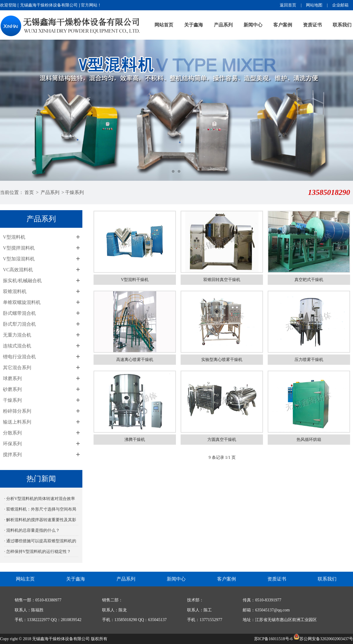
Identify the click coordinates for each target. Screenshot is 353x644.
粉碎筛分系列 (17, 411)
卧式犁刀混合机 (19, 324)
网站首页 (164, 25)
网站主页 (25, 579)
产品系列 (223, 25)
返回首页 (288, 5)
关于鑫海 (194, 25)
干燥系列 (74, 192)
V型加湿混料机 (19, 259)
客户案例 (283, 25)
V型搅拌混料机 (19, 248)
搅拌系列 (12, 455)
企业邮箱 (340, 5)
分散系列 (12, 433)
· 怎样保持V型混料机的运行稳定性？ (38, 552)
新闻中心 (253, 25)
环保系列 (12, 444)
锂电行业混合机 (19, 357)
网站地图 (314, 5)
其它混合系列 (17, 368)
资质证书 (312, 25)
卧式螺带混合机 (19, 313)
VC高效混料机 (18, 270)
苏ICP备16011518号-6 (273, 639)
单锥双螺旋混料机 (22, 302)
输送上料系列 (17, 422)
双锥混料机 (15, 291)
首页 (29, 192)
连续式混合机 (17, 346)
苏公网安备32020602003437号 (323, 639)
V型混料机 (14, 237)
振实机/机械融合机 (22, 281)
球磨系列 (12, 378)
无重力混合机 (17, 335)
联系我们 (342, 25)
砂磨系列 (12, 389)
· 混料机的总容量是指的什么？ (32, 530)
